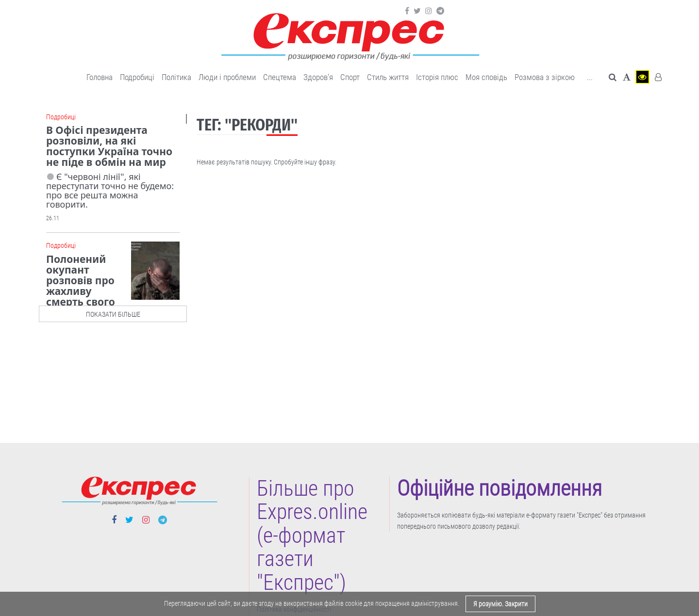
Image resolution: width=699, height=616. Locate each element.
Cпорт (350, 77)
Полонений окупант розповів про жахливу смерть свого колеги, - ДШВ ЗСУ (94, 286)
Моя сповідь (486, 77)
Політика (176, 77)
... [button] (590, 77)
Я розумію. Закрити (500, 604)
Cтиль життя (388, 77)
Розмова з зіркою (545, 77)
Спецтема (280, 77)
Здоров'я (318, 77)
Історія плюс (437, 77)
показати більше (113, 314)
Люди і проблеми (227, 77)
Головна (100, 77)
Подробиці (137, 77)
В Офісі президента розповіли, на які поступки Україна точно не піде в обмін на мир (109, 146)
